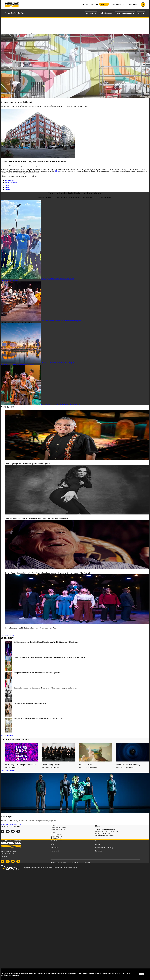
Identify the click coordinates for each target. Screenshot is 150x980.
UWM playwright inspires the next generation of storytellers (28, 464)
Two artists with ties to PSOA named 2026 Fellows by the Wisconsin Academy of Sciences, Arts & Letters (49, 657)
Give (97, 4)
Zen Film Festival (86, 765)
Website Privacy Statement (59, 862)
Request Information (7, 824)
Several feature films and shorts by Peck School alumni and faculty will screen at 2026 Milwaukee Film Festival (47, 573)
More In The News (7, 735)
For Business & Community (104, 848)
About (141, 13)
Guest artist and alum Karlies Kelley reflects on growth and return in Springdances (37, 518)
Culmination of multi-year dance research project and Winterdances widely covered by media (45, 688)
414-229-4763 (57, 834)
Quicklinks (133, 4)
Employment (55, 851)
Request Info (84, 4)
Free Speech (54, 848)
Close (142, 974)
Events (97, 844)
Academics (91, 13)
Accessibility (75, 862)
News (97, 841)
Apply (103, 4)
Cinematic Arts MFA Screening (128, 765)
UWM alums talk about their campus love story (30, 703)
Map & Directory (56, 841)
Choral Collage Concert (51, 765)
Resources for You (119, 4)
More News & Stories (8, 636)
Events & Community (125, 13)
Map (54, 833)
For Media (99, 851)
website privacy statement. (10, 975)
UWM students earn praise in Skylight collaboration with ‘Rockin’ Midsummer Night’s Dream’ (46, 642)
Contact (5, 857)
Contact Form (57, 838)
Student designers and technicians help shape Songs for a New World (31, 628)
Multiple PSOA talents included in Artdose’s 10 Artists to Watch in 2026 (38, 719)
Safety (53, 844)
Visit (92, 4)
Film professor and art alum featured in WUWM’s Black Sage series (37, 673)
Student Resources (106, 13)
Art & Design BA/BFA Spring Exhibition (20, 765)
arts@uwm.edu (57, 836)
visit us (57, 171)
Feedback (87, 862)
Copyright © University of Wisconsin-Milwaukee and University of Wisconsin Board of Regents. (50, 868)
